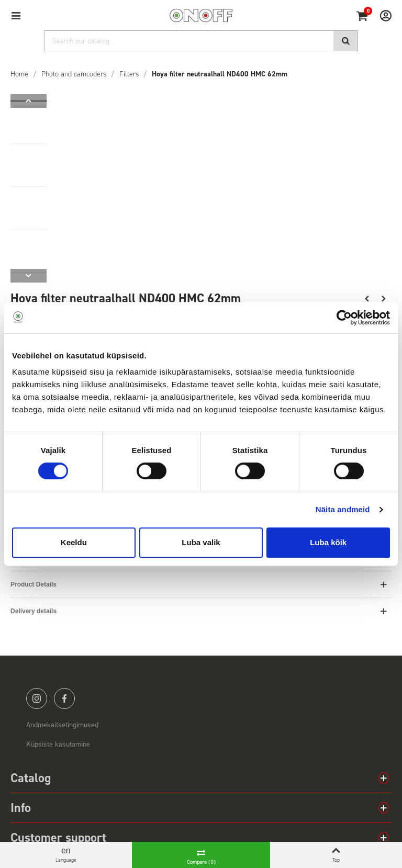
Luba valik (201, 542)
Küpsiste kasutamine (58, 744)
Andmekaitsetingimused (62, 725)
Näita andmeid (343, 509)
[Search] (201, 41)
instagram (37, 698)
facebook (64, 698)
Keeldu (74, 542)
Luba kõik (328, 542)
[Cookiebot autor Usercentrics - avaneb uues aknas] (344, 318)
